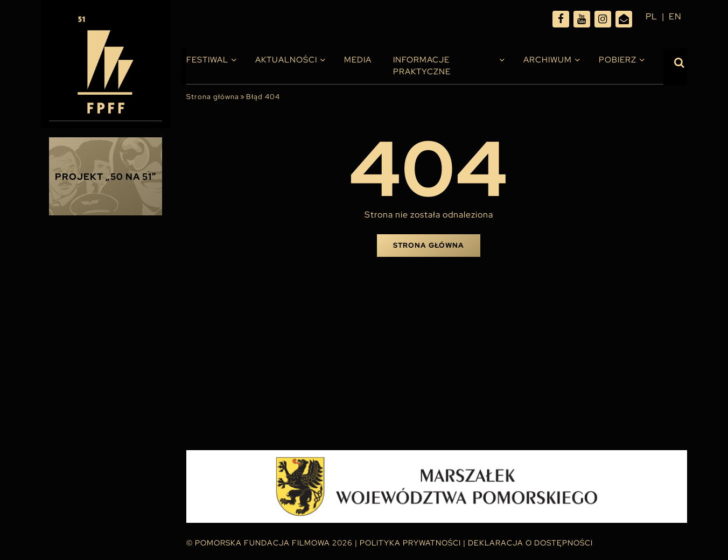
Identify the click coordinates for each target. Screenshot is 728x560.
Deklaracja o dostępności (530, 543)
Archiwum (548, 60)
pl (652, 16)
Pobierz (618, 60)
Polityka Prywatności (410, 543)
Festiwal (207, 60)
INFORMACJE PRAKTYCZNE (422, 66)
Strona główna (213, 97)
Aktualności (286, 60)
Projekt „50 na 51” (106, 177)
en (675, 16)
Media (358, 60)
